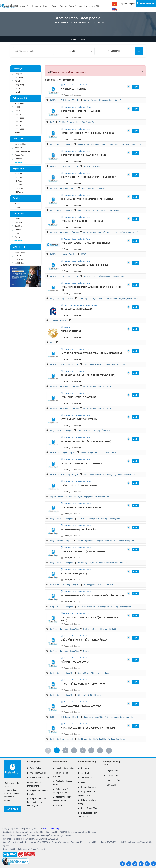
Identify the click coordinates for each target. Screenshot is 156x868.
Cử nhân (16, 230)
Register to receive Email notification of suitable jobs (37, 802)
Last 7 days (17, 256)
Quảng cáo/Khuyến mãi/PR (105, 541)
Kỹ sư (15, 233)
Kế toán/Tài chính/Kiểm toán (107, 563)
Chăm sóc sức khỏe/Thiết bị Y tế (96, 717)
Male (15, 204)
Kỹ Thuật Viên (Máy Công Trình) (79, 419)
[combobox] (74, 51)
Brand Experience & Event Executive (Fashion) (87, 133)
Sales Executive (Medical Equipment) (82, 706)
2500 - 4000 (18, 125)
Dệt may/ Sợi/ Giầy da (92, 166)
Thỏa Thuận (18, 103)
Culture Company (89, 787)
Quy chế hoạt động (89, 808)
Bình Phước (54, 321)
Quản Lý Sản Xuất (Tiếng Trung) (79, 485)
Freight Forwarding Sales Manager (82, 463)
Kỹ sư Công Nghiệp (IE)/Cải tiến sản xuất (123, 232)
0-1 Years (17, 174)
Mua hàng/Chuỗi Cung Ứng (97, 519)
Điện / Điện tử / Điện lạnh (129, 299)
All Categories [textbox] (114, 51)
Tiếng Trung (18, 85)
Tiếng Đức (17, 81)
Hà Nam (60, 541)
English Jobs (112, 771)
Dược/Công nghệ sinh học (91, 453)
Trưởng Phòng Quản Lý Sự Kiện (78, 529)
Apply (135, 87)
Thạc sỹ (16, 237)
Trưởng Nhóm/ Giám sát (22, 151)
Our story (85, 768)
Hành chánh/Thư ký (89, 188)
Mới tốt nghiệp (19, 144)
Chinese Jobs (112, 775)
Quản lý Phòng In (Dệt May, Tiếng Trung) (84, 155)
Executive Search (51, 6)
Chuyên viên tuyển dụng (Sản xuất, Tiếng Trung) (88, 177)
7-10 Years (17, 188)
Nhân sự (102, 188)
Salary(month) (20, 98)
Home (74, 39)
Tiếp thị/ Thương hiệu (116, 144)
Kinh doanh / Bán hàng (127, 475)
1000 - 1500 (18, 114)
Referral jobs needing (39, 778)
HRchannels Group (87, 762)
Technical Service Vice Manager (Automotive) (88, 199)
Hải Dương (64, 188)
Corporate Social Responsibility (73, 6)
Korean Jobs (112, 785)
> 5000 (16, 133)
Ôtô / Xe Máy (115, 210)
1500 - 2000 (18, 118)
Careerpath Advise (38, 773)
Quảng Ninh (74, 232)
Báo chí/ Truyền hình (85, 541)
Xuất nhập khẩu (118, 276)
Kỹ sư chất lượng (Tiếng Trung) (79, 397)
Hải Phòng (53, 188)
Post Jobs (60, 805)
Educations (18, 213)
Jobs (23, 6)
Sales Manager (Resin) (74, 573)
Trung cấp (17, 222)
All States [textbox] (73, 51)
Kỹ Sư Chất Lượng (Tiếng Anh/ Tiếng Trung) (85, 243)
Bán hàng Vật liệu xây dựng (69, 122)
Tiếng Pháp (17, 77)
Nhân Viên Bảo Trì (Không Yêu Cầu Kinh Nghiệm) (88, 728)
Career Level (19, 139)
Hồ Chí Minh (54, 100)
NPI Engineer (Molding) (74, 89)
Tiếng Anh (17, 74)
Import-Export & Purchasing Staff (81, 507)
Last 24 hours (18, 252)
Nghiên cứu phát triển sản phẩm (105, 299)
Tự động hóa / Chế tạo (117, 739)
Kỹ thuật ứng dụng (106, 100)
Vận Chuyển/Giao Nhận (101, 276)
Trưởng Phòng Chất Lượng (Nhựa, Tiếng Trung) (88, 375)
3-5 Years (17, 181)
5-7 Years (17, 185)
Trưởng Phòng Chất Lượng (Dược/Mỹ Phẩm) (86, 441)
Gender (16, 198)
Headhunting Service (65, 768)
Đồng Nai (76, 100)
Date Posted (19, 247)
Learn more (12, 809)
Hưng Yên (69, 144)
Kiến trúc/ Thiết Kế (85, 695)
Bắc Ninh (60, 144)
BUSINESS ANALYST (71, 331)
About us (85, 773)
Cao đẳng (17, 226)
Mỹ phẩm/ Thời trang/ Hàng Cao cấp (91, 144)
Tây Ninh (73, 254)
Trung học (17, 219)
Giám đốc (17, 159)
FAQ (83, 782)
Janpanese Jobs (114, 780)
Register (123, 4)
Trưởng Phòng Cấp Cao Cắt (77, 309)
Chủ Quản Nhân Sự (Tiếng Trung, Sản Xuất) (85, 640)
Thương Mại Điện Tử (134, 144)
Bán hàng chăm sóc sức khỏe (122, 717)
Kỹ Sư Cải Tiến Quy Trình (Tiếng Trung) (83, 221)
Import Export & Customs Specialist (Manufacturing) (92, 353)
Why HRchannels (34, 6)
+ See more (17, 162)
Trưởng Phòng (19, 155)
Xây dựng (96, 431)
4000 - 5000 (18, 129)
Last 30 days (18, 263)
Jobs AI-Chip (94, 6)
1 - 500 (16, 107)
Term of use (86, 778)
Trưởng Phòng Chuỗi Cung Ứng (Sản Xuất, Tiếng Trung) (92, 596)
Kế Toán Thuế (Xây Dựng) (75, 662)
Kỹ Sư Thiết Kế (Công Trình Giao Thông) (83, 684)
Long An (64, 254)
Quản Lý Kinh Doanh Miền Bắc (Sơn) (81, 111)
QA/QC (83, 254)
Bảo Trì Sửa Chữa (100, 739)
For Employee (34, 762)
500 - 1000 (17, 111)
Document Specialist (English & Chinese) (84, 265)
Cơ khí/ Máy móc (90, 100)
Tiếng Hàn (17, 92)
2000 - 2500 (18, 122)
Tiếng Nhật (17, 88)
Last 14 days (18, 259)
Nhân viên (17, 148)
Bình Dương (65, 100)
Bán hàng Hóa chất (106, 585)
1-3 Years (17, 177)
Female (16, 207)
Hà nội (52, 122)
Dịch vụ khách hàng (100, 210)
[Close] (142, 72)
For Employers (60, 762)
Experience (18, 169)
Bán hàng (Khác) (88, 122)
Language (18, 68)
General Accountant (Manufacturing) (83, 551)
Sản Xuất (118, 100)
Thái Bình (73, 188)
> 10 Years (17, 192)
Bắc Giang (60, 299)
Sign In (132, 4)
